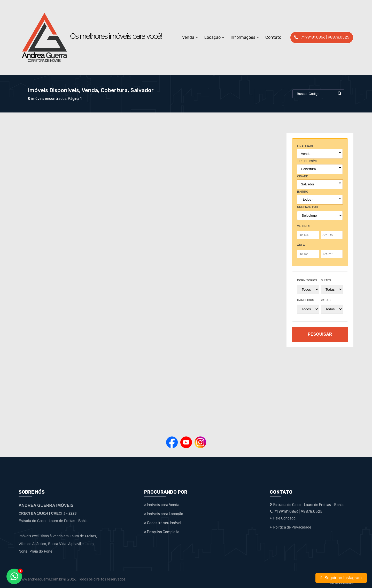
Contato (273, 37)
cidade (303, 176)
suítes (326, 280)
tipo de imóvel (308, 161)
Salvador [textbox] (308, 184)
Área (301, 245)
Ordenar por (308, 207)
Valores (304, 226)
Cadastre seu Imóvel (163, 523)
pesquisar (320, 334)
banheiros (305, 300)
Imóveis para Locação (164, 514)
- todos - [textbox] (307, 199)
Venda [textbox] (306, 154)
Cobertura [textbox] (308, 169)
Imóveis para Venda (162, 505)
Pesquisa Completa (162, 532)
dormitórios (307, 280)
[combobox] (320, 154)
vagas (326, 300)
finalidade (305, 146)
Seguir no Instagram (341, 578)
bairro (303, 192)
